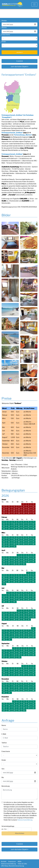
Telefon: (4, 743)
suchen (20, 52)
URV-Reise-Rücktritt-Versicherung (13, 866)
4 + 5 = (4, 829)
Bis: (3, 777)
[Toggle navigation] (34, 4)
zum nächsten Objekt (20, 67)
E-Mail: (4, 734)
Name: (4, 725)
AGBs (20, 861)
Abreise (4, 28)
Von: (3, 769)
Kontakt (4, 861)
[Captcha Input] (20, 829)
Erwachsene (6, 35)
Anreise (4, 21)
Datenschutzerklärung (25, 820)
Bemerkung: (6, 786)
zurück (20, 61)
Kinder (4, 42)
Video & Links (22, 864)
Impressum (12, 861)
